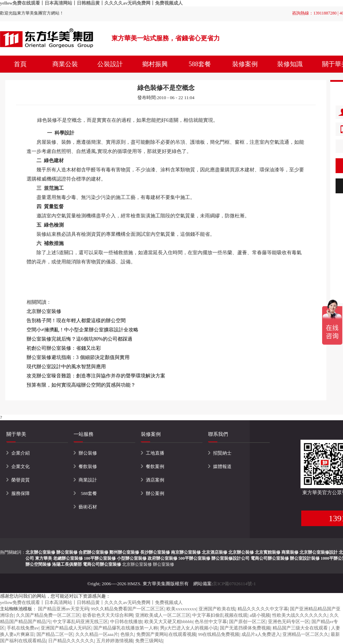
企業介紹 (21, 453)
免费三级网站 (149, 641)
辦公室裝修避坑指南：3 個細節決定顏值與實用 (78, 357)
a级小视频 (260, 615)
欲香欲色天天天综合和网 (108, 615)
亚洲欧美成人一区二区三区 (163, 615)
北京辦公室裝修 (137, 564)
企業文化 (21, 466)
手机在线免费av (23, 628)
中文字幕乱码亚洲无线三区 (80, 622)
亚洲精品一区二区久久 (305, 634)
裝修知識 (290, 64)
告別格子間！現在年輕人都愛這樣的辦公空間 (76, 321)
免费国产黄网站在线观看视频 (166, 634)
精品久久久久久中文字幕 (263, 609)
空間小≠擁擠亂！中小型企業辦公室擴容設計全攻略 (82, 330)
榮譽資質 (21, 480)
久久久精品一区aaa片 (97, 634)
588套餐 (200, 64)
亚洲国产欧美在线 (217, 609)
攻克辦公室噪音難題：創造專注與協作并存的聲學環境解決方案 (96, 376)
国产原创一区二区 (247, 622)
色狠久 (127, 634)
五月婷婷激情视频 (115, 641)
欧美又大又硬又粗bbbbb (169, 622)
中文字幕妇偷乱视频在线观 (220, 615)
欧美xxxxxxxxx (181, 609)
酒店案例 (155, 480)
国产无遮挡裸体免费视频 (245, 628)
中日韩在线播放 (126, 622)
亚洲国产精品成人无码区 (66, 628)
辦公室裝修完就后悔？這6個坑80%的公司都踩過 (79, 339)
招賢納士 (222, 453)
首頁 (20, 64)
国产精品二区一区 (55, 634)
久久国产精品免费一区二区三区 (48, 615)
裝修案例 (245, 64)
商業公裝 (65, 64)
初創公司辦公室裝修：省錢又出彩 (64, 348)
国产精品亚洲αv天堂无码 (63, 609)
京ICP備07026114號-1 (234, 584)
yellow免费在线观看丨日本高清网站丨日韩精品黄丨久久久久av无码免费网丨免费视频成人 (91, 3)
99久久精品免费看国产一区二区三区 (127, 609)
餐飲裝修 (88, 466)
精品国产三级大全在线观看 (301, 628)
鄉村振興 (155, 64)
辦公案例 (155, 493)
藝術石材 (88, 507)
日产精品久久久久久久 (71, 641)
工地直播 (155, 453)
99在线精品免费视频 (219, 634)
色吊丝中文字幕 (211, 622)
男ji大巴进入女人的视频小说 (189, 628)
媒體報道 (222, 466)
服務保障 (21, 493)
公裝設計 (110, 64)
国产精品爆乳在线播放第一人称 (126, 628)
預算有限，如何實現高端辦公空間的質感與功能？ (81, 385)
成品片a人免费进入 (261, 634)
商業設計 (88, 480)
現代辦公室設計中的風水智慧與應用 (66, 367)
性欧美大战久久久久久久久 (300, 615)
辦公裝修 (88, 453)
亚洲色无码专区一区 (289, 622)
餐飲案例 (155, 466)
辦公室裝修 (164, 564)
